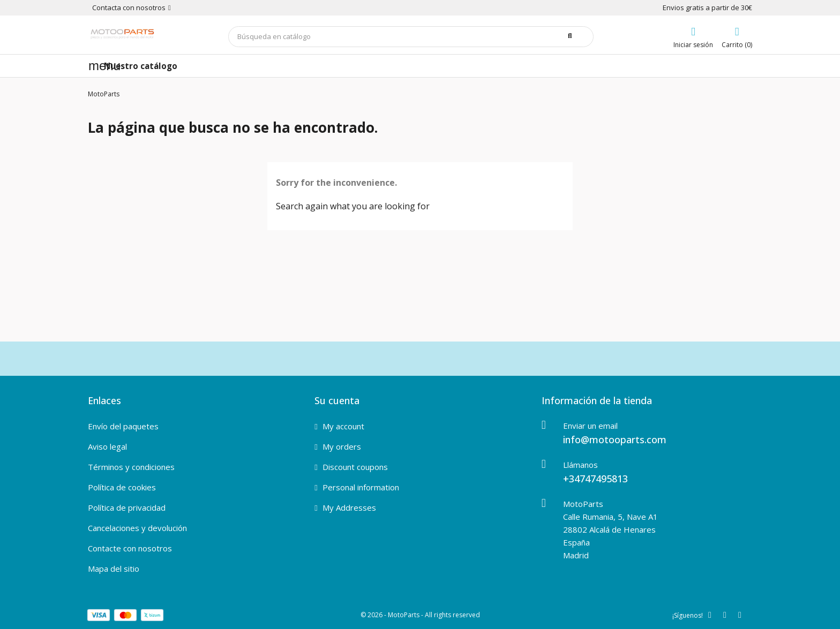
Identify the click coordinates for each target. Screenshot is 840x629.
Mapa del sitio (114, 569)
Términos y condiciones (131, 467)
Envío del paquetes (123, 426)
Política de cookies (122, 487)
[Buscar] (411, 37)
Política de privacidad (127, 507)
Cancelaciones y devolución (137, 528)
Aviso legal (107, 446)
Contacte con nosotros (130, 548)
